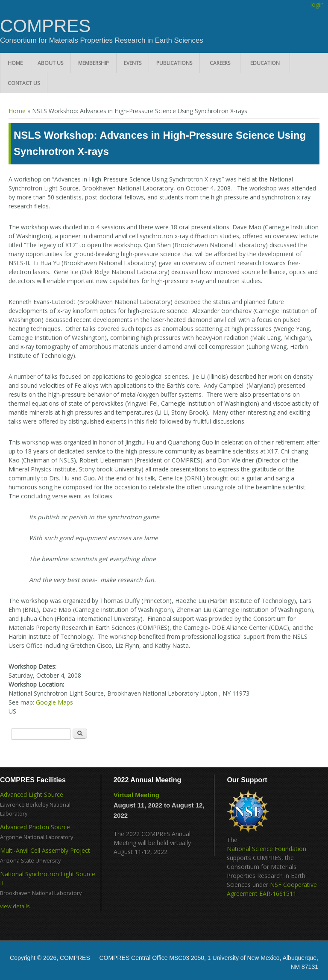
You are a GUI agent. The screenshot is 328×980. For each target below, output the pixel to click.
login (317, 4)
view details (15, 906)
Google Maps (54, 702)
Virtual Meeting (136, 795)
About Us (50, 63)
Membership (94, 63)
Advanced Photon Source (35, 827)
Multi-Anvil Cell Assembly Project (45, 850)
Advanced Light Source (32, 794)
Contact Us (24, 83)
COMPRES (45, 26)
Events (133, 63)
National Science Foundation (266, 849)
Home (15, 63)
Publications (174, 63)
